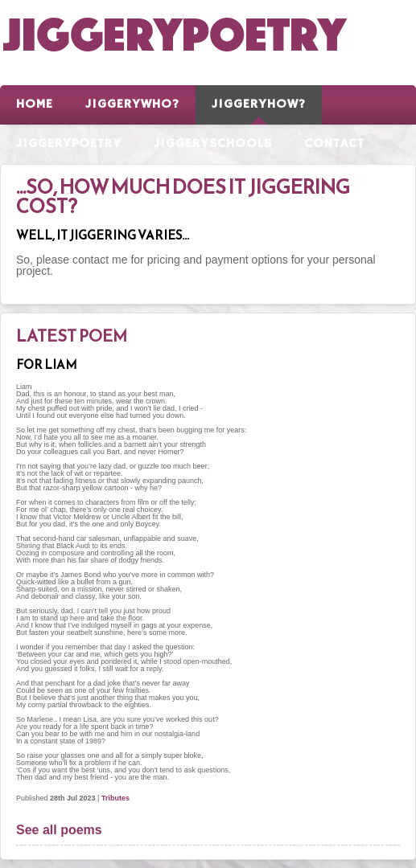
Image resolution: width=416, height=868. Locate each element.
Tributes (115, 798)
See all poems (59, 830)
